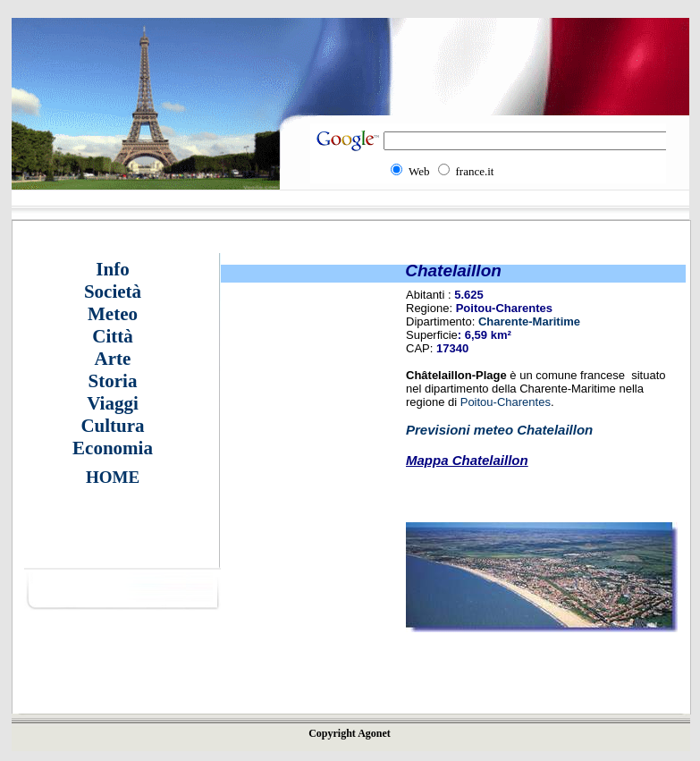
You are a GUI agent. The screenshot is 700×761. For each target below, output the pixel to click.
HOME (113, 477)
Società (113, 292)
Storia (113, 381)
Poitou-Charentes (506, 402)
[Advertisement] (535, 666)
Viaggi (113, 403)
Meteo (113, 314)
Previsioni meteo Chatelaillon (499, 430)
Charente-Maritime (529, 321)
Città (113, 336)
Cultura (112, 426)
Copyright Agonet (350, 733)
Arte (113, 359)
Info (112, 269)
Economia (113, 448)
